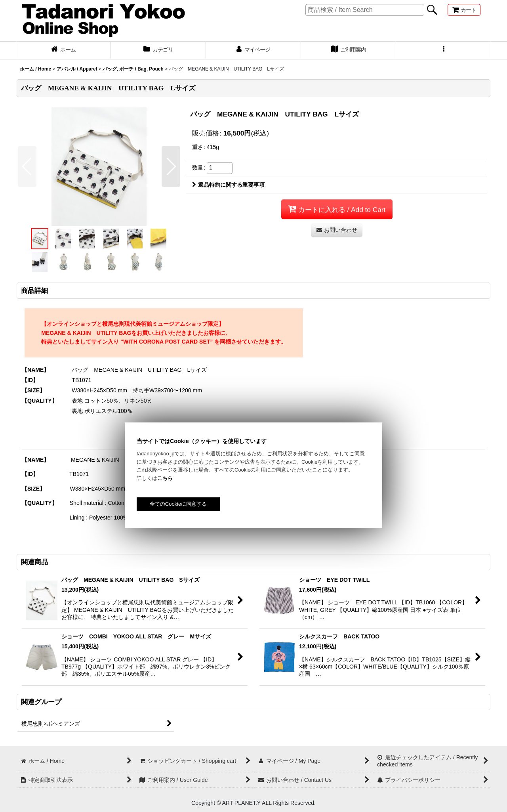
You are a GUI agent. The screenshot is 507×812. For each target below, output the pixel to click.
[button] (444, 50)
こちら (165, 478)
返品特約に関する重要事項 (228, 185)
